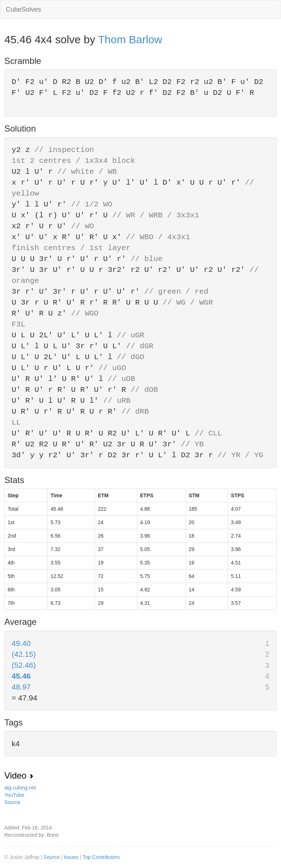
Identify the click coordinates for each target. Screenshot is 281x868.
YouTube (14, 795)
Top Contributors (101, 857)
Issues (72, 857)
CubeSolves (23, 9)
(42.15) (24, 654)
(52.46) (24, 665)
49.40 (21, 643)
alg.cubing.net (20, 788)
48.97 (21, 687)
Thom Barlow (130, 39)
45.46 (21, 676)
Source (12, 802)
